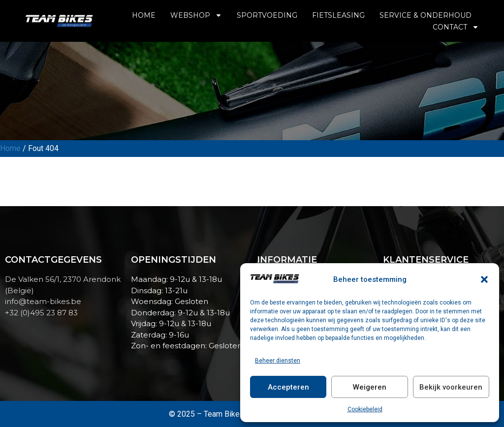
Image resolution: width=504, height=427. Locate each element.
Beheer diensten (278, 361)
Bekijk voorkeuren (451, 387)
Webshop (196, 15)
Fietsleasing (338, 15)
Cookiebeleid (365, 409)
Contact (456, 27)
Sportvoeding (267, 15)
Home (144, 15)
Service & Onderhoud (425, 15)
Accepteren (288, 387)
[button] (484, 279)
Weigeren (370, 387)
